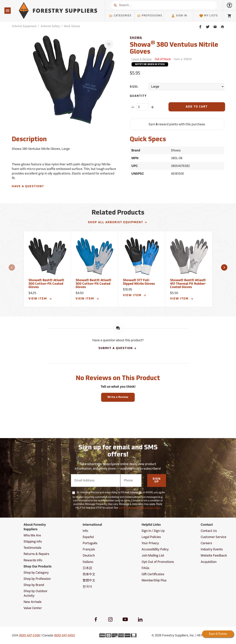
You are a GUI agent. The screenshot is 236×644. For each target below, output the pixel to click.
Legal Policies (151, 537)
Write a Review (118, 397)
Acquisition (209, 562)
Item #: (183, 59)
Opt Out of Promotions (158, 562)
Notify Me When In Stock (150, 65)
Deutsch (89, 556)
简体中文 (89, 574)
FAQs (145, 568)
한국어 (87, 587)
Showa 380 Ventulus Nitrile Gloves (174, 48)
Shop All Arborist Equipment (118, 222)
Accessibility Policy (155, 549)
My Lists (208, 16)
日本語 (87, 568)
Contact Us (209, 531)
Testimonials (32, 548)
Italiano (88, 562)
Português (90, 543)
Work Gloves (72, 26)
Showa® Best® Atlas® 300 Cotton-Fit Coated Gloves (46, 284)
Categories (120, 16)
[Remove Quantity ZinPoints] (133, 107)
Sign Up (157, 480)
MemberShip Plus (154, 580)
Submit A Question (118, 348)
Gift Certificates (153, 574)
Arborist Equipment (24, 26)
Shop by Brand (34, 585)
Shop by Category (36, 573)
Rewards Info (33, 560)
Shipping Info (33, 542)
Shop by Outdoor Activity (36, 593)
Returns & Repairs (36, 554)
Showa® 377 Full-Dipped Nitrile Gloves (139, 282)
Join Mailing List (153, 556)
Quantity (138, 96)
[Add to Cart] (197, 107)
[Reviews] (141, 59)
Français (89, 549)
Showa (136, 38)
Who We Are (32, 535)
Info (85, 531)
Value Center (33, 608)
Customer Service (213, 537)
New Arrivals (33, 602)
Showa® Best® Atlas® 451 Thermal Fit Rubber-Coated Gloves (188, 284)
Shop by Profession (37, 579)
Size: (134, 87)
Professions (150, 16)
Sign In (179, 16)
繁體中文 (89, 580)
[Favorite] (109, 44)
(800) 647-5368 (29, 635)
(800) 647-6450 (64, 635)
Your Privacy (150, 543)
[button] (12, 267)
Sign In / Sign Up (153, 531)
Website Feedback (214, 556)
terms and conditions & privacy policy (139, 508)
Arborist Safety (50, 26)
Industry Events (212, 549)
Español (88, 537)
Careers (206, 543)
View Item (40, 299)
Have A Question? (28, 187)
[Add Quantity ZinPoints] (153, 107)
